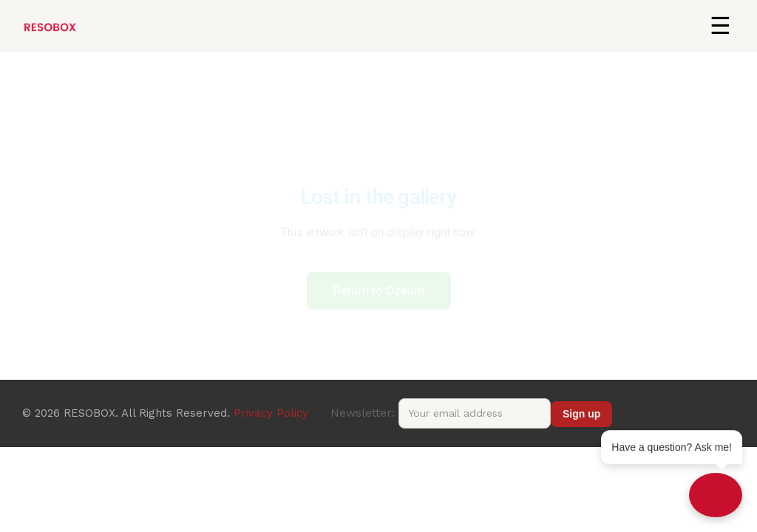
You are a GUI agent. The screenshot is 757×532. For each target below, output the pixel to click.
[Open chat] (716, 495)
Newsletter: (441, 413)
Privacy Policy (271, 413)
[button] (720, 26)
